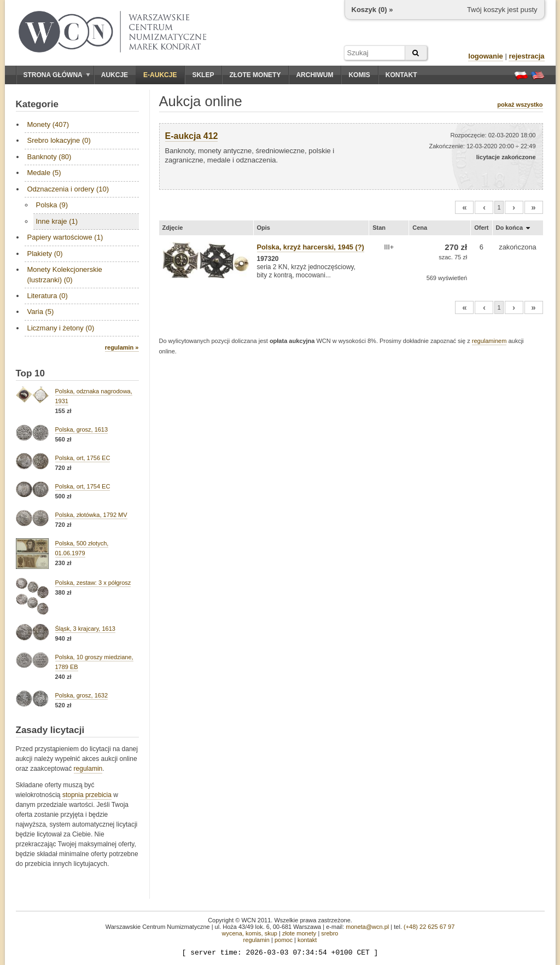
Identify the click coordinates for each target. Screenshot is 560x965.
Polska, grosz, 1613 (82, 429)
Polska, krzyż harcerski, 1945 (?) (311, 247)
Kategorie (37, 104)
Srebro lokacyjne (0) (59, 140)
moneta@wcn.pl (367, 927)
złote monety (299, 933)
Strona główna (57, 75)
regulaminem (489, 341)
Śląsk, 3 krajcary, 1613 (85, 629)
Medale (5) (44, 173)
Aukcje (115, 75)
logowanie (486, 56)
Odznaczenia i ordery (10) (68, 189)
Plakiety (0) (45, 254)
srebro (329, 933)
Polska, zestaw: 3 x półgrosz (93, 583)
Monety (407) (48, 124)
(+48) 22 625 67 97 (429, 927)
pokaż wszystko (520, 104)
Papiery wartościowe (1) (65, 237)
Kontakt (401, 75)
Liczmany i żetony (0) (61, 328)
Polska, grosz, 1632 (82, 695)
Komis (359, 75)
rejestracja (526, 56)
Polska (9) (52, 205)
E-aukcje (160, 75)
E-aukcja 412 (192, 136)
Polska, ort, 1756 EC (83, 458)
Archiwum (314, 75)
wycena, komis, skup (249, 933)
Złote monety (255, 75)
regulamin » (122, 347)
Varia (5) (41, 312)
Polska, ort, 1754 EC (83, 486)
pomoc (284, 940)
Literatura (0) (48, 296)
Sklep (203, 75)
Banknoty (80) (49, 157)
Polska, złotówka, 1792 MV (91, 515)
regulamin (88, 769)
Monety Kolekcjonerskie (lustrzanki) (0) (65, 274)
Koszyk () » (372, 10)
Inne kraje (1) (57, 221)
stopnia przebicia (87, 795)
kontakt (307, 940)
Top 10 (31, 373)
